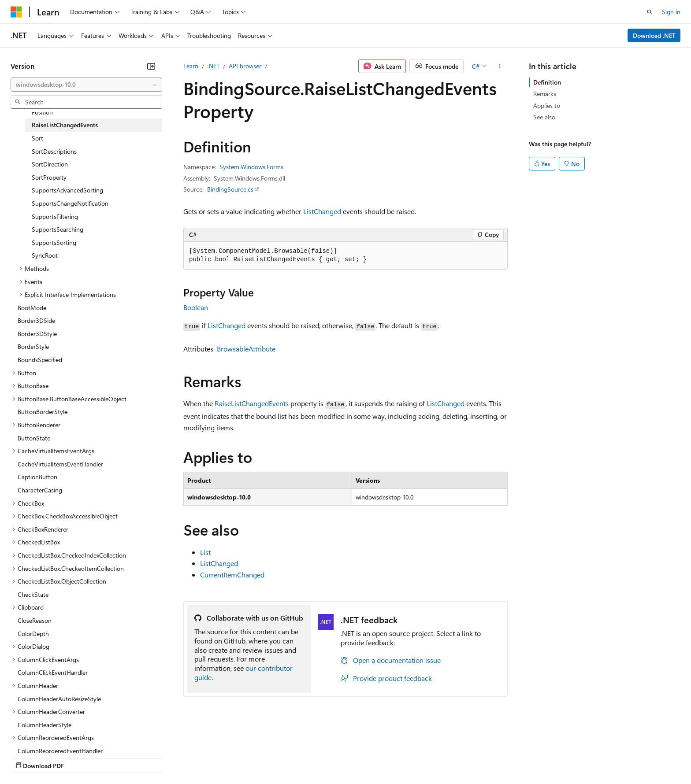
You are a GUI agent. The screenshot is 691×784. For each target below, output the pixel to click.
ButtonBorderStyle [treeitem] (43, 412)
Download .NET (654, 35)
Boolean (196, 307)
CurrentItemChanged (232, 575)
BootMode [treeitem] (32, 308)
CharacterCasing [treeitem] (40, 490)
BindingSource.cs (230, 189)
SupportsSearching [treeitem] (58, 229)
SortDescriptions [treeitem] (54, 151)
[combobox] (86, 85)
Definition (547, 82)
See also (544, 117)
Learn (191, 66)
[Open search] (650, 12)
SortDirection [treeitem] (50, 164)
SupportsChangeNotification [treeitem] (70, 203)
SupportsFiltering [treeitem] (55, 216)
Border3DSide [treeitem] (36, 320)
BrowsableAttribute (246, 349)
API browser (245, 66)
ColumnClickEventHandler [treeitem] (53, 672)
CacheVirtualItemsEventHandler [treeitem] (60, 464)
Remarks (545, 94)
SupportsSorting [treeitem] (54, 242)
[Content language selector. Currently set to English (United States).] (51, 736)
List (205, 552)
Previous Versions (80, 757)
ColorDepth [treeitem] (33, 634)
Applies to (547, 105)
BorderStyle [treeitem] (33, 346)
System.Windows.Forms (251, 167)
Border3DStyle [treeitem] (37, 334)
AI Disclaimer (28, 757)
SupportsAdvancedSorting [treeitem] (67, 190)
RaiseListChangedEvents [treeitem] (65, 125)
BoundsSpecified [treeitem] (40, 360)
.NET (214, 66)
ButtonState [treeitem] (34, 438)
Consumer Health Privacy (253, 757)
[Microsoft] (16, 12)
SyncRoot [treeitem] (45, 255)
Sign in (671, 12)
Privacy (193, 757)
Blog (120, 757)
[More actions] (500, 66)
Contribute (158, 757)
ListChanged (322, 211)
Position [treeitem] (42, 112)
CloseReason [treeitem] (35, 620)
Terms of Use (322, 757)
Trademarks (365, 757)
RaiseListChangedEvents (252, 403)
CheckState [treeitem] (33, 594)
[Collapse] (151, 66)
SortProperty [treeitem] (49, 177)
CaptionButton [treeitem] (37, 477)
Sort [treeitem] (37, 138)
